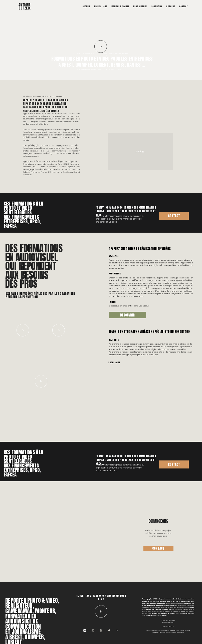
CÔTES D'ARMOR (171, 632)
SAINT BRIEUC (180, 630)
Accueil (86, 7)
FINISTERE (162, 632)
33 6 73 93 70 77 (168, 626)
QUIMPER (154, 630)
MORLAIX (167, 630)
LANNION (173, 630)
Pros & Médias (140, 7)
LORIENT (188, 630)
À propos (171, 7)
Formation (157, 7)
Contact (183, 7)
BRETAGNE (155, 632)
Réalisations (101, 7)
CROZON (160, 630)
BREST (148, 630)
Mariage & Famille (120, 7)
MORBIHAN (181, 632)
